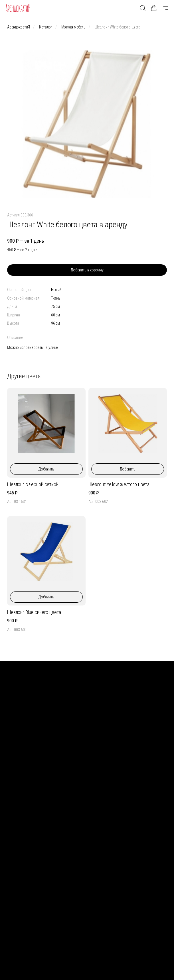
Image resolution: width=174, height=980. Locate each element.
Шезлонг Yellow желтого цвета (119, 484)
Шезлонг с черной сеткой (33, 484)
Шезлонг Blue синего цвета (34, 612)
